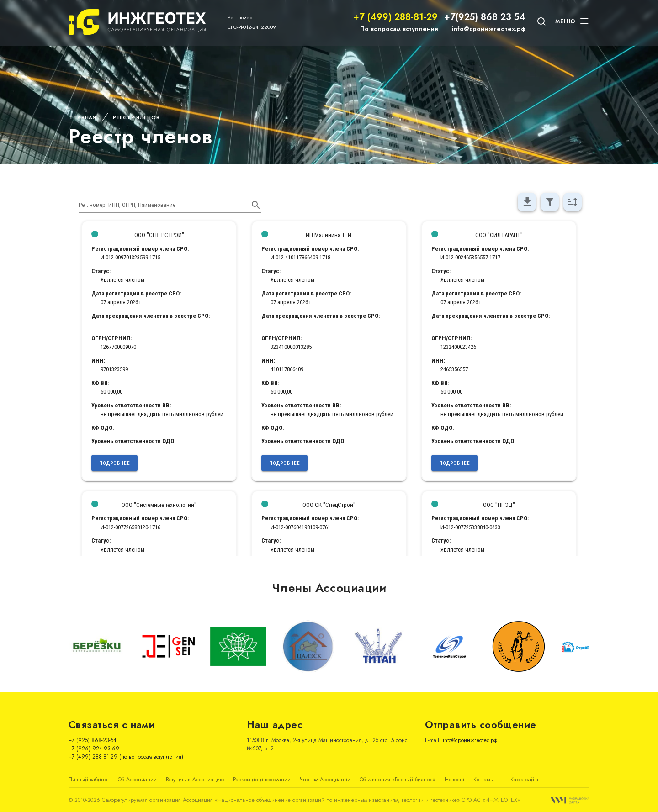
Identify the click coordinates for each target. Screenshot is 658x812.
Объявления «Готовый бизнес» (398, 780)
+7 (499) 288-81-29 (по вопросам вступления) (126, 757)
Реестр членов (136, 117)
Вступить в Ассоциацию (195, 780)
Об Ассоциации (137, 780)
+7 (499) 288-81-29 (395, 17)
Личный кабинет (89, 780)
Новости (454, 780)
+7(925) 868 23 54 (485, 17)
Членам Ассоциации (325, 780)
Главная (83, 117)
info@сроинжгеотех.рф (489, 29)
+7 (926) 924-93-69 (94, 749)
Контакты (484, 780)
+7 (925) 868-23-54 (93, 740)
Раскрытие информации (262, 780)
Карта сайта (524, 780)
